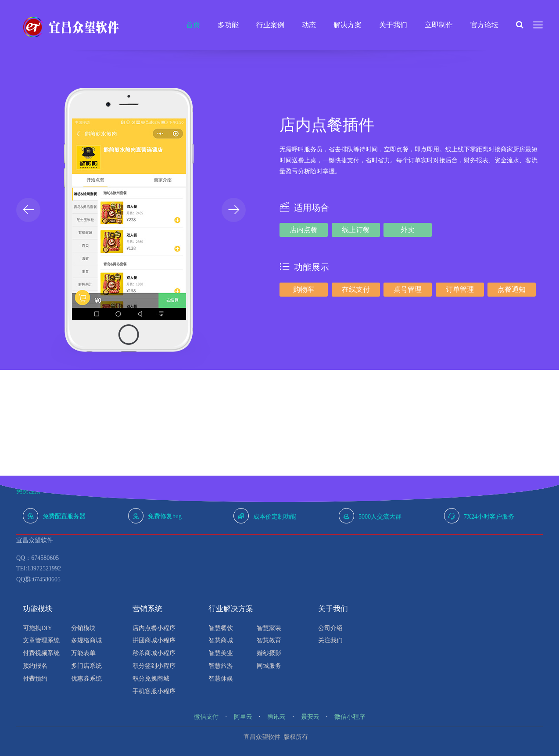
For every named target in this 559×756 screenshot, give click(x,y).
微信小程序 (350, 717)
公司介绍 (330, 628)
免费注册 (29, 491)
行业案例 (270, 25)
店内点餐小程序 (154, 628)
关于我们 (393, 25)
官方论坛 (484, 25)
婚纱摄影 (269, 653)
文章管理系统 (41, 640)
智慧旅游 (221, 666)
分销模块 (83, 628)
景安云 (310, 717)
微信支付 (206, 717)
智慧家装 (269, 628)
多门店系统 (86, 666)
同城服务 (269, 666)
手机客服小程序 (154, 691)
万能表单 (83, 653)
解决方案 (348, 25)
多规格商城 (86, 640)
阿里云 (243, 717)
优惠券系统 (86, 679)
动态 (309, 25)
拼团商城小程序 (154, 640)
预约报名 (35, 666)
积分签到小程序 (154, 666)
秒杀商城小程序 (154, 653)
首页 (193, 25)
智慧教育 (269, 640)
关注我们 (330, 640)
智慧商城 (221, 640)
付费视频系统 (41, 653)
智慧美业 (221, 653)
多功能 (228, 25)
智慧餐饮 (221, 628)
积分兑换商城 (151, 679)
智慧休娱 (221, 679)
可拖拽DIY (38, 628)
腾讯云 (276, 717)
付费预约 (35, 679)
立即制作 (439, 25)
